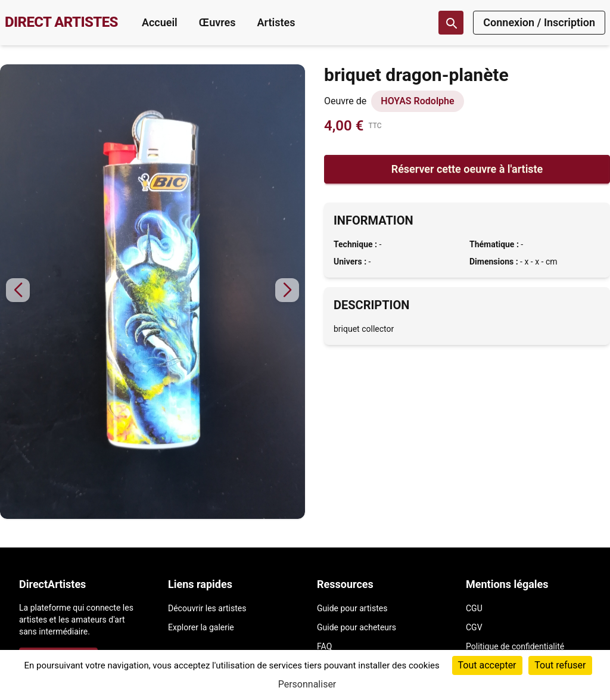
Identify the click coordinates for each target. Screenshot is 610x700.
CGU (474, 608)
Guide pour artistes (352, 608)
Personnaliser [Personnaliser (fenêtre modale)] (307, 684)
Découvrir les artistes (207, 608)
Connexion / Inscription (539, 22)
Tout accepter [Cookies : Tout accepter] (487, 665)
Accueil (160, 22)
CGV (474, 627)
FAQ (324, 646)
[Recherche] (451, 23)
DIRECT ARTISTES (61, 22)
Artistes (276, 22)
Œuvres (217, 22)
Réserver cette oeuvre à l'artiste (467, 169)
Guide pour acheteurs (357, 627)
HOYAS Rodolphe (417, 101)
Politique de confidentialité (515, 646)
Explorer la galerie (201, 627)
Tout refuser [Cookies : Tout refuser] (560, 665)
